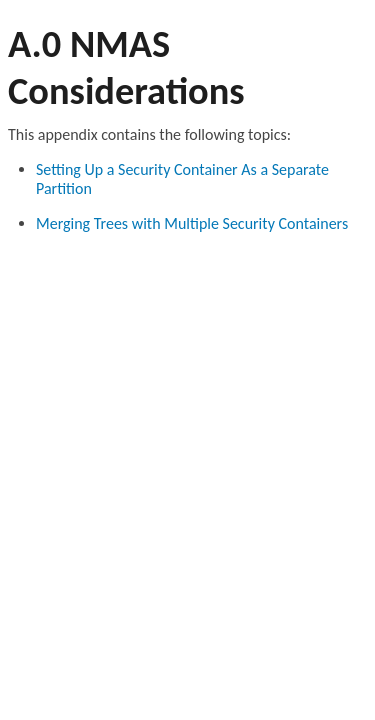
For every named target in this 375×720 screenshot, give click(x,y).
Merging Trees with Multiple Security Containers (192, 223)
